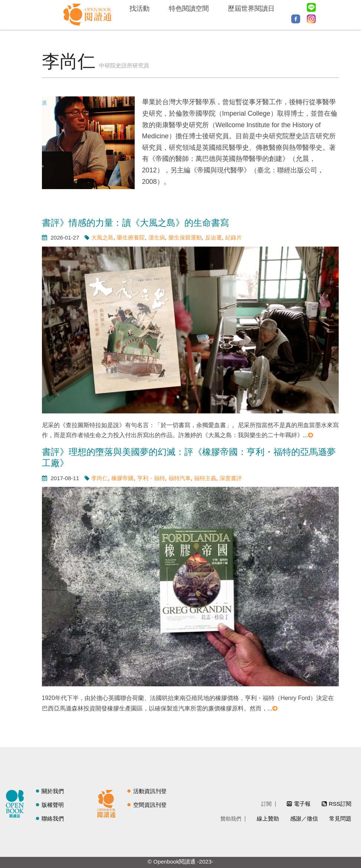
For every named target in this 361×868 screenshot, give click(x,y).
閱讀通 (108, 803)
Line (311, 7)
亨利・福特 (151, 478)
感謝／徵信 (304, 819)
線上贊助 (268, 819)
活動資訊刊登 (150, 791)
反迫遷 (214, 237)
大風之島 (102, 237)
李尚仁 (100, 478)
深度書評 (231, 478)
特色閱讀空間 (189, 9)
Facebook (296, 19)
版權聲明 (53, 805)
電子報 (302, 804)
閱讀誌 (17, 803)
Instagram (311, 19)
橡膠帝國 (122, 478)
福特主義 (205, 478)
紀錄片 (234, 237)
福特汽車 (180, 478)
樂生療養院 (131, 237)
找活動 (140, 9)
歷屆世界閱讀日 (251, 9)
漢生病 (157, 237)
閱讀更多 (311, 435)
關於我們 (53, 791)
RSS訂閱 (340, 804)
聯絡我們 (53, 819)
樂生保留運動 (185, 237)
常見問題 (340, 819)
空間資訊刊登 (150, 805)
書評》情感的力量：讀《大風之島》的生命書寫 (135, 223)
